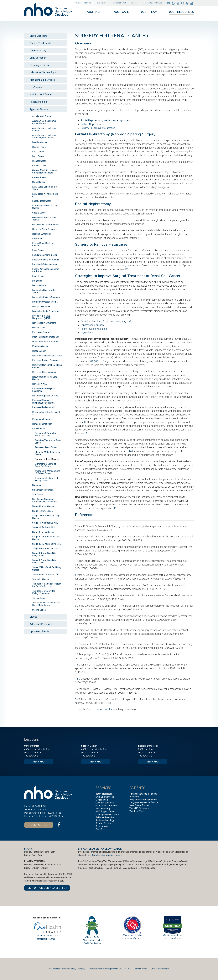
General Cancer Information (45, 225)
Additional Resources (42, 624)
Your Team (149, 12)
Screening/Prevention (43, 490)
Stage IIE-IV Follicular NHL (45, 548)
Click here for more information (107, 855)
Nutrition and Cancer (41, 94)
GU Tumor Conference (106, 806)
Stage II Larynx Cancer (43, 532)
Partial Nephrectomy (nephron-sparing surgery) (106, 120)
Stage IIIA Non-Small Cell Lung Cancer (45, 554)
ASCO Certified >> (172, 939)
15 (192, 490)
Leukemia (37, 239)
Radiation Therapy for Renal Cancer (48, 442)
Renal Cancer (39, 428)
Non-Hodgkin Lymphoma (44, 323)
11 (99, 361)
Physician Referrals (83, 3)
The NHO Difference (139, 808)
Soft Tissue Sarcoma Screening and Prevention (45, 500)
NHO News (36, 87)
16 (115, 508)
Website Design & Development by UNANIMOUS (109, 969)
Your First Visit (137, 811)
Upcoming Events (39, 631)
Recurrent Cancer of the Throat (47, 356)
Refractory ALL (40, 384)
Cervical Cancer (40, 166)
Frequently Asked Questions (143, 799)
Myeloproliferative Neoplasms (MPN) (41, 317)
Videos (34, 617)
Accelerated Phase (42, 116)
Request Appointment (152, 3)
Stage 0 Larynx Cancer (43, 506)
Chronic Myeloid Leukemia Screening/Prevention (45, 171)
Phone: (28, 806)
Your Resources (181, 12)
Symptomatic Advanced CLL (46, 574)
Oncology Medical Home (107, 814)
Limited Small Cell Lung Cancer (44, 244)
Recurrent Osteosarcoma (44, 372)
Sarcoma (36, 485)
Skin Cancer (38, 494)
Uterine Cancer (39, 610)
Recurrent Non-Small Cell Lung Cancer (47, 366)
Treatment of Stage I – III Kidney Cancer (47, 479)
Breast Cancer (39, 161)
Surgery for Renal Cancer (47, 459)
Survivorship (102, 826)
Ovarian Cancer (39, 328)
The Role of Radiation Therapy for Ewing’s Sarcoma (47, 585)
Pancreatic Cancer (41, 332)
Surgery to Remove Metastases (98, 128)
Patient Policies (38, 102)
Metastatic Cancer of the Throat (44, 291)
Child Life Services (105, 797)
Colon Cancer (39, 182)
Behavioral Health (104, 794)
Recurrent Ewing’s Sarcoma (45, 360)
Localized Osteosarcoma (44, 264)
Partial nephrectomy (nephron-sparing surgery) (106, 321)
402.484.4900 (31, 756)
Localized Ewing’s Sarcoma (46, 260)
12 (85, 422)
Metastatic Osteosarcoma (45, 302)
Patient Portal (119, 3)
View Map (39, 762)
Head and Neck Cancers (44, 229)
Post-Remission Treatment (45, 337)
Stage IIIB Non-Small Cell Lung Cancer (45, 562)
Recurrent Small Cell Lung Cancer (45, 378)
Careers (134, 3)
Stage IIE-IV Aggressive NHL (47, 544)
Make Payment (102, 3)
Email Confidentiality (160, 969)
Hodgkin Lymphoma (42, 234)
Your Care (121, 12)
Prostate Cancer (40, 346)
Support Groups (103, 823)
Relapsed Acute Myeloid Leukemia (44, 390)
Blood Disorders (39, 36)
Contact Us (39, 825)
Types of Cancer (39, 109)
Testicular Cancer (41, 579)
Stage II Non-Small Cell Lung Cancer (46, 538)
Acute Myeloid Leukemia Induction (44, 129)
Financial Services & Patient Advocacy (143, 795)
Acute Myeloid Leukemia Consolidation (44, 122)
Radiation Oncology (105, 820)
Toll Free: (29, 809)
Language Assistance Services (145, 802)
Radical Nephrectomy (92, 124)
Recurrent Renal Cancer (46, 447)
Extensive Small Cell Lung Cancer (45, 207)
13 (86, 433)
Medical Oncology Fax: (35, 813)
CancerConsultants (105, 709)
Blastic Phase (39, 147)
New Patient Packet (139, 805)
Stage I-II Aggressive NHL (45, 523)
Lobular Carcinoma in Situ (44, 255)
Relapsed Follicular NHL (44, 407)
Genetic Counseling (105, 803)
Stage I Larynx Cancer (43, 511)
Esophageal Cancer (42, 201)
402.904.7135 (145, 756)
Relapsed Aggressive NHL (45, 396)
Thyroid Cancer (39, 598)
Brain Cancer (38, 156)
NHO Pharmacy (103, 809)
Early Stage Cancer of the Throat (44, 188)
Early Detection (38, 58)
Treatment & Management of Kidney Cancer (47, 472)
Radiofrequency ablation (94, 329)
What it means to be (172, 935)
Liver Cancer (38, 250)
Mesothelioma (39, 285)
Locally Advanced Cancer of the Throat (46, 270)
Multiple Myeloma (41, 307)
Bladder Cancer (40, 142)
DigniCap (100, 829)
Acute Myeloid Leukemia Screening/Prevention (44, 136)
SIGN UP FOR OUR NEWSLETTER (47, 888)
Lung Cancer (38, 276)
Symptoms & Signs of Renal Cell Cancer (45, 465)
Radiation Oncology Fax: (36, 816)
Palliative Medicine (105, 817)
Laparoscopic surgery (92, 325)
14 (130, 451)
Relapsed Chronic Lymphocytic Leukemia (43, 402)
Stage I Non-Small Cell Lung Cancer (46, 517)
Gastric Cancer (39, 213)
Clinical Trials (102, 800)
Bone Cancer (38, 152)
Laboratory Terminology (43, 72)
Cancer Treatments (40, 43)
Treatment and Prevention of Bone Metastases (46, 604)
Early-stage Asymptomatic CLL (45, 195)
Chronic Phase (39, 177)
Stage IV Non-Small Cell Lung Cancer (47, 569)
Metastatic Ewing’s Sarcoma (46, 297)
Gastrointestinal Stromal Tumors (44, 219)
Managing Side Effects (42, 80)
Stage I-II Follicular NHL (44, 527)
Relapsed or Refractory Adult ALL (46, 413)
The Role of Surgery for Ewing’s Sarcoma (44, 592)
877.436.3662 (41, 809)
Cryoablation (87, 332)
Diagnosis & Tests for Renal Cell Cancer (45, 434)
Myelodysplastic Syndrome (46, 311)
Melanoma (37, 281)
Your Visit (94, 12)
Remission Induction (42, 419)
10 (95, 361)
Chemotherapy (38, 50)
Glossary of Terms (40, 65)
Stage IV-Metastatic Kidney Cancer (48, 453)
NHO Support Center (105, 811)
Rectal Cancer (39, 351)
